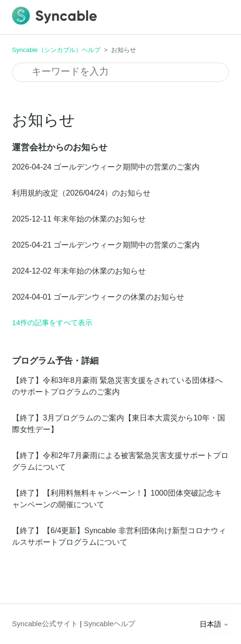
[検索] (120, 72)
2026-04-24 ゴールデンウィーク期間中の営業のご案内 (106, 167)
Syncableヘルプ (109, 624)
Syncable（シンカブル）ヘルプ (56, 50)
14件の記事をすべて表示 (52, 322)
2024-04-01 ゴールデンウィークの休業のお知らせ (98, 297)
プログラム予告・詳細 (55, 361)
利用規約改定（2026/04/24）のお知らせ (81, 193)
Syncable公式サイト (45, 624)
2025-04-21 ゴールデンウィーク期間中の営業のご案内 (106, 245)
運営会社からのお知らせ (60, 147)
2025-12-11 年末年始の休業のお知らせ (79, 219)
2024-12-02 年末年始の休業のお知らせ (79, 271)
